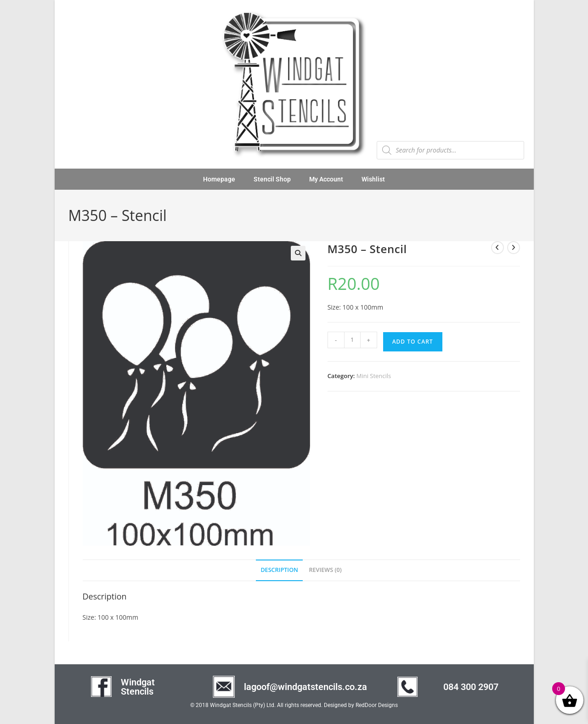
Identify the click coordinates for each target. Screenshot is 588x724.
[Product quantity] (352, 340)
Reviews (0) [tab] (325, 570)
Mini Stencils (374, 376)
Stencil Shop (272, 179)
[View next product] (514, 248)
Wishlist (373, 179)
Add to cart (413, 342)
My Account (326, 179)
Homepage (219, 179)
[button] (298, 253)
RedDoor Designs (377, 705)
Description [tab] (279, 570)
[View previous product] (498, 248)
